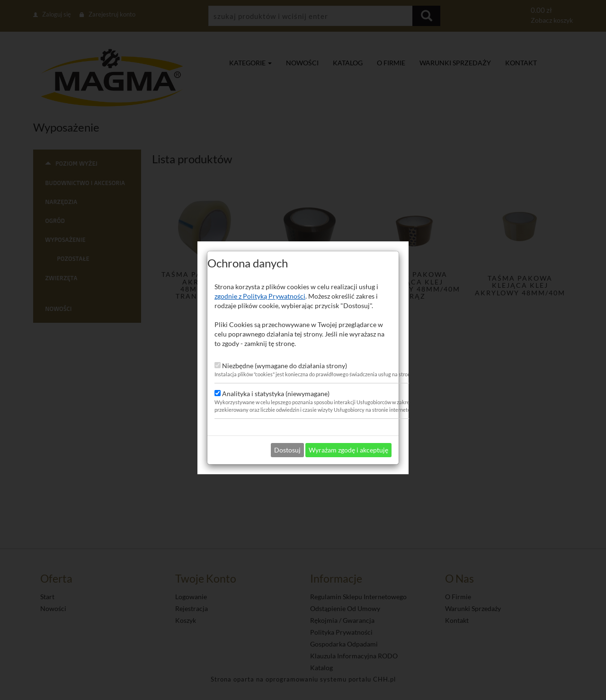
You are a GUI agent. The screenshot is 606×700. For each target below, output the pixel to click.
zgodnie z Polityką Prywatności (260, 281)
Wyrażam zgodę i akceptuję (348, 435)
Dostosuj (287, 435)
